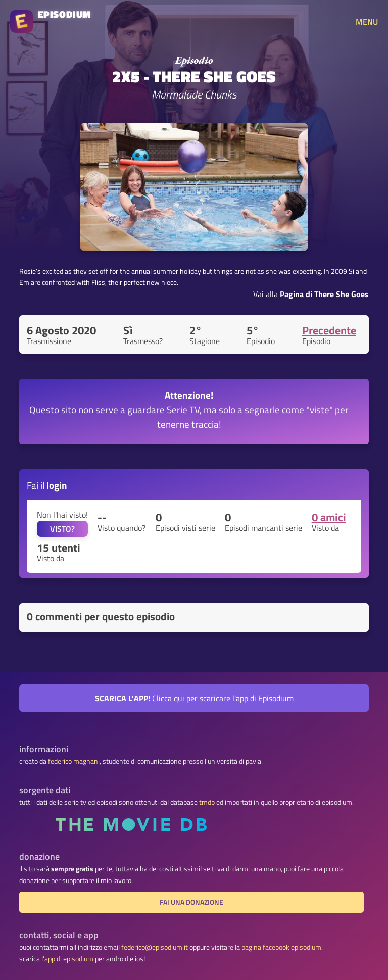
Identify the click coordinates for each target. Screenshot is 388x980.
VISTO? (62, 529)
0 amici (329, 517)
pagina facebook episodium (281, 947)
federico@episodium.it (155, 947)
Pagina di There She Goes (324, 294)
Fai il (47, 485)
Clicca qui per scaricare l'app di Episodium (194, 698)
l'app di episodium (67, 959)
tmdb (207, 802)
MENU (367, 22)
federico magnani (74, 761)
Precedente (329, 330)
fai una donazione (191, 902)
